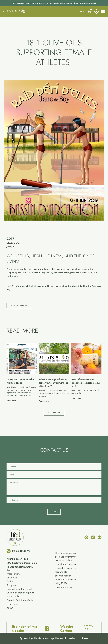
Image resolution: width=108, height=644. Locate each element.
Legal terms (12, 604)
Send (54, 512)
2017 (10, 239)
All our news (54, 413)
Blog (9, 570)
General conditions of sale (20, 589)
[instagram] (86, 537)
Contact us (12, 578)
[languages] (82, 11)
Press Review (13, 574)
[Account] (97, 11)
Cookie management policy (20, 593)
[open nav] (103, 11)
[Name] (54, 467)
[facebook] (93, 537)
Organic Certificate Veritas (20, 600)
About (10, 608)
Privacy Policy (14, 596)
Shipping (11, 585)
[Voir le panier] (89, 11)
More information (19, 306)
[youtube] (100, 537)
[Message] (54, 487)
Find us (10, 581)
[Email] (54, 475)
